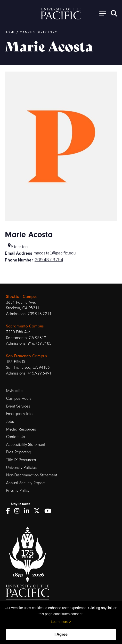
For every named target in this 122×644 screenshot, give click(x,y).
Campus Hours (19, 398)
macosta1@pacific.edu (55, 253)
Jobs (10, 421)
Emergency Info (19, 414)
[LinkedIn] (28, 511)
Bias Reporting (19, 452)
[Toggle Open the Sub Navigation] (101, 13)
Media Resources (21, 429)
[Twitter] (38, 511)
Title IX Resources (21, 460)
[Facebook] (10, 511)
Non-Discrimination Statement (32, 475)
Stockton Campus (22, 297)
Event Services (18, 406)
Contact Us (16, 437)
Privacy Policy (18, 491)
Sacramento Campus (25, 326)
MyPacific (14, 391)
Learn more (60, 622)
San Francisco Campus (26, 356)
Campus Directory (39, 32)
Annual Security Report (25, 483)
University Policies (21, 468)
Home (10, 32)
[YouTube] (49, 511)
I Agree (61, 634)
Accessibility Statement (26, 444)
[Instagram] (19, 511)
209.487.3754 (49, 259)
